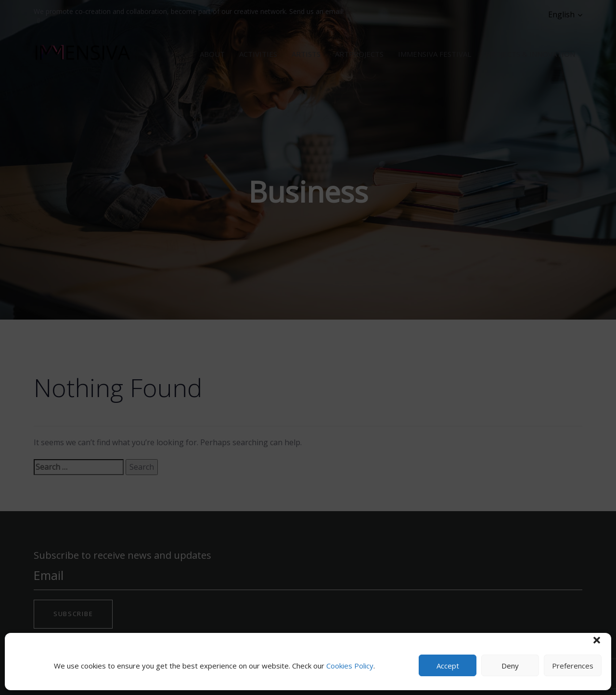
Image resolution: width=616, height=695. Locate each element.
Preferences (573, 666)
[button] (597, 640)
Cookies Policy (350, 666)
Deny (510, 666)
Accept (448, 666)
